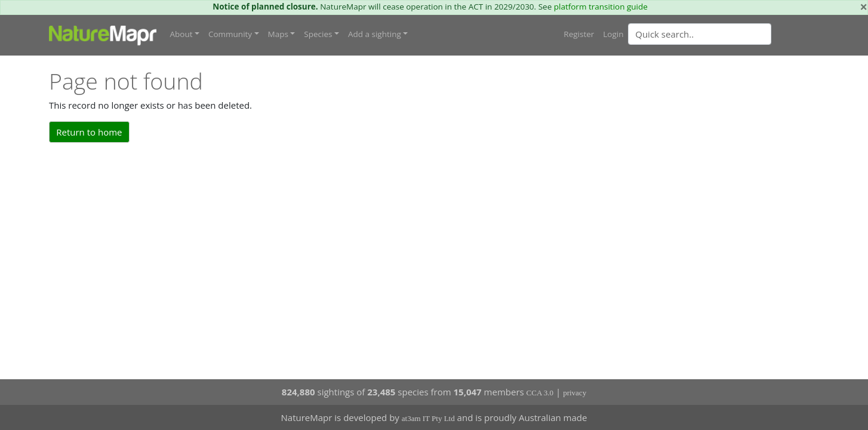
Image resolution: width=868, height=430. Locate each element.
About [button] (181, 34)
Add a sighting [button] (375, 34)
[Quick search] (700, 34)
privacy (575, 393)
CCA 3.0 (540, 393)
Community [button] (230, 34)
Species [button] (318, 34)
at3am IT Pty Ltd (428, 418)
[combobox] (724, 34)
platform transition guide (601, 7)
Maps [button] (278, 34)
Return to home (89, 132)
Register (579, 34)
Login (613, 34)
